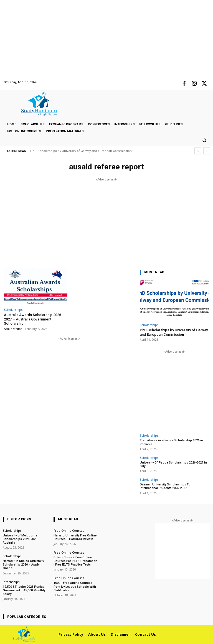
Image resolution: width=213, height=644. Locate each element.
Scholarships (13, 310)
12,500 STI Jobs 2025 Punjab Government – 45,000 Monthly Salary (24, 590)
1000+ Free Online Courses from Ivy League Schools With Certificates (75, 586)
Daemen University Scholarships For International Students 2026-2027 (166, 486)
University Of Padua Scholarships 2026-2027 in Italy (173, 464)
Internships (11, 582)
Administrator (13, 329)
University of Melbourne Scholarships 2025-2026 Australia (20, 539)
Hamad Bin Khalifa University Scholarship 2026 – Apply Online (23, 565)
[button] (204, 141)
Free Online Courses (69, 530)
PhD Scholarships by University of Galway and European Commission (81, 151)
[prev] (198, 151)
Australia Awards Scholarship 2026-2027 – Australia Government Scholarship (33, 319)
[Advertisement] (106, 39)
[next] (207, 151)
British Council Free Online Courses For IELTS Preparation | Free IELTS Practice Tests (75, 561)
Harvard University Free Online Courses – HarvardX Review (75, 537)
